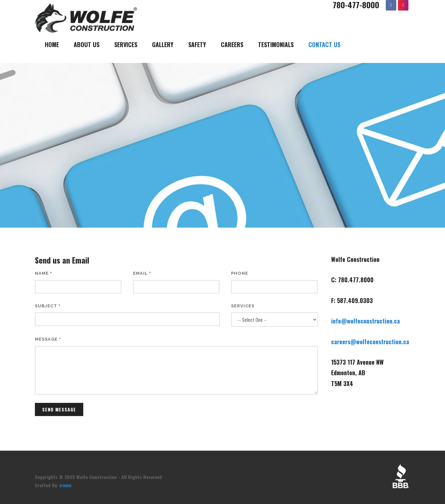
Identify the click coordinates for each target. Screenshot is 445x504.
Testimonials (276, 44)
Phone (240, 273)
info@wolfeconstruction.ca (366, 321)
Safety (197, 44)
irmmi (65, 485)
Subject (48, 306)
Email (142, 273)
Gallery (163, 44)
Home (52, 44)
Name (43, 273)
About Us (87, 44)
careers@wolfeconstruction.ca (370, 342)
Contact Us (324, 44)
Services (126, 44)
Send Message (59, 409)
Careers (232, 44)
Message (48, 339)
